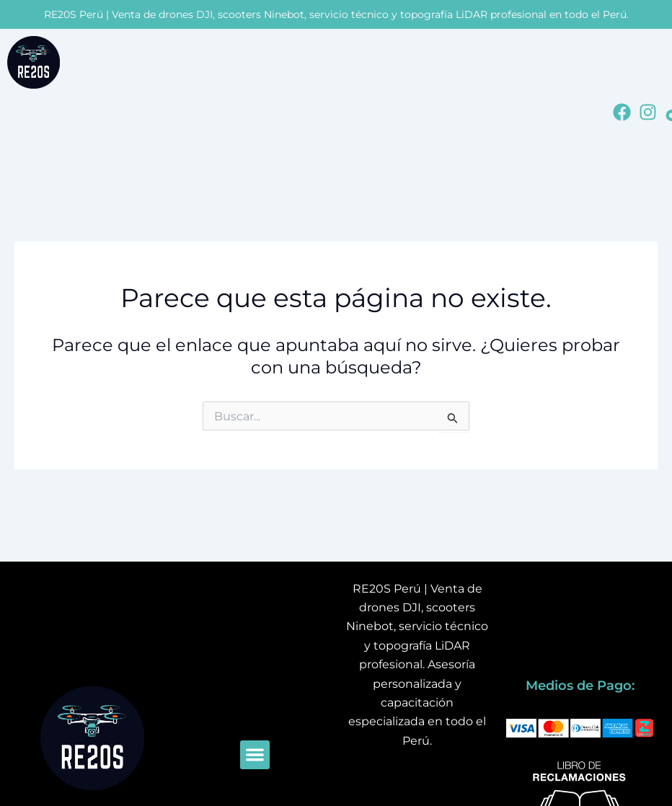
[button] (255, 755)
